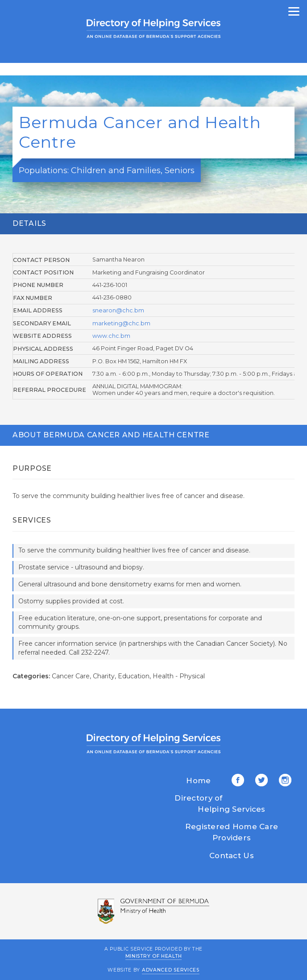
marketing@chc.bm (121, 323)
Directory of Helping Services (220, 804)
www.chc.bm (111, 336)
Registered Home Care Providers (232, 832)
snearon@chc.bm (118, 310)
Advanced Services (171, 970)
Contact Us (232, 855)
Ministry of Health (154, 956)
